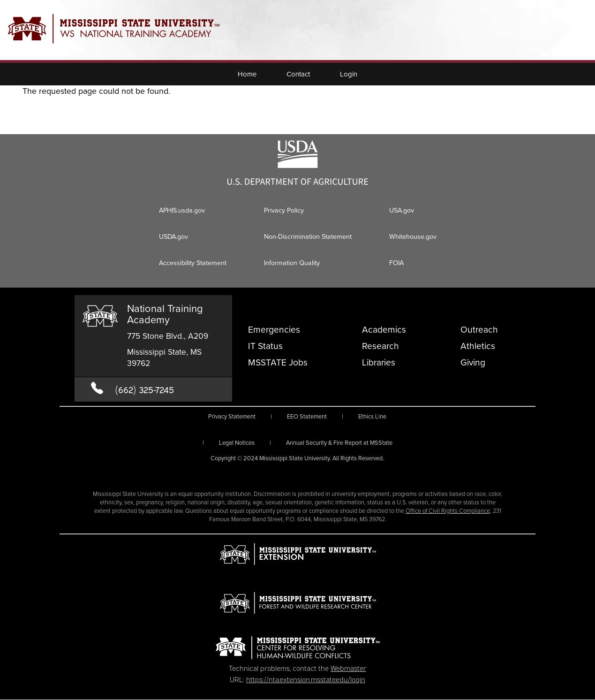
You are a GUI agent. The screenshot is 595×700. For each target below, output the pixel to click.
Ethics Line (372, 416)
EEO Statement (307, 416)
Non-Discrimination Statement (308, 236)
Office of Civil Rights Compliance (448, 511)
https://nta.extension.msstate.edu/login (306, 679)
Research (380, 346)
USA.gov (402, 210)
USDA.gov (173, 236)
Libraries (379, 362)
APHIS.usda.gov (182, 210)
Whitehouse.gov (413, 236)
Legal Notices (237, 443)
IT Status (265, 346)
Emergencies (274, 330)
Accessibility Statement (193, 263)
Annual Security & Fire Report (339, 443)
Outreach (479, 330)
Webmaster (348, 668)
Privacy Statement (232, 416)
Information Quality (292, 263)
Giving (473, 362)
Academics (384, 330)
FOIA (396, 263)
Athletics (478, 346)
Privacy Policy (284, 210)
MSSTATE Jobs (278, 362)
